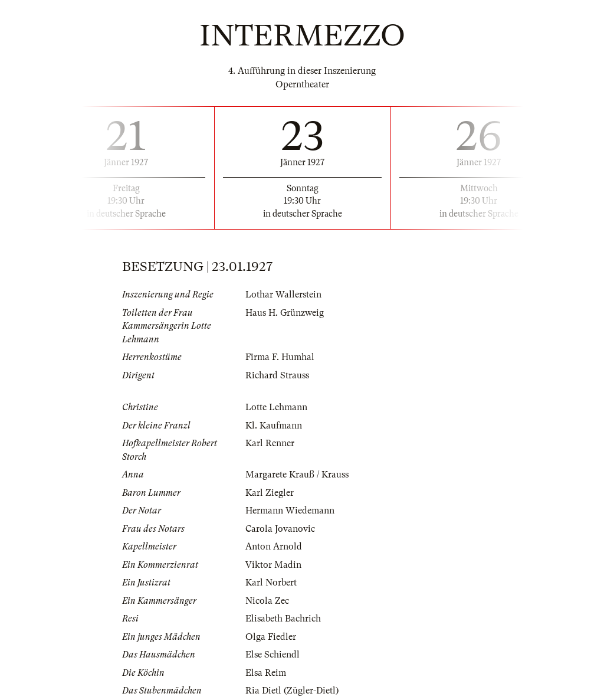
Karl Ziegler (270, 493)
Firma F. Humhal (280, 357)
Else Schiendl (273, 655)
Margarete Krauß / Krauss (297, 475)
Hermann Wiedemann (290, 511)
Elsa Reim (266, 673)
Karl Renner (270, 443)
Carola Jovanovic (280, 529)
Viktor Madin (273, 565)
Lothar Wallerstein (283, 295)
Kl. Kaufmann (274, 426)
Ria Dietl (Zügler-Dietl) (292, 691)
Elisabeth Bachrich (283, 619)
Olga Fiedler (271, 637)
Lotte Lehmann (276, 407)
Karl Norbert (271, 583)
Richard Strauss (277, 375)
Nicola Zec (267, 601)
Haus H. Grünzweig (285, 313)
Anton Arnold (274, 547)
